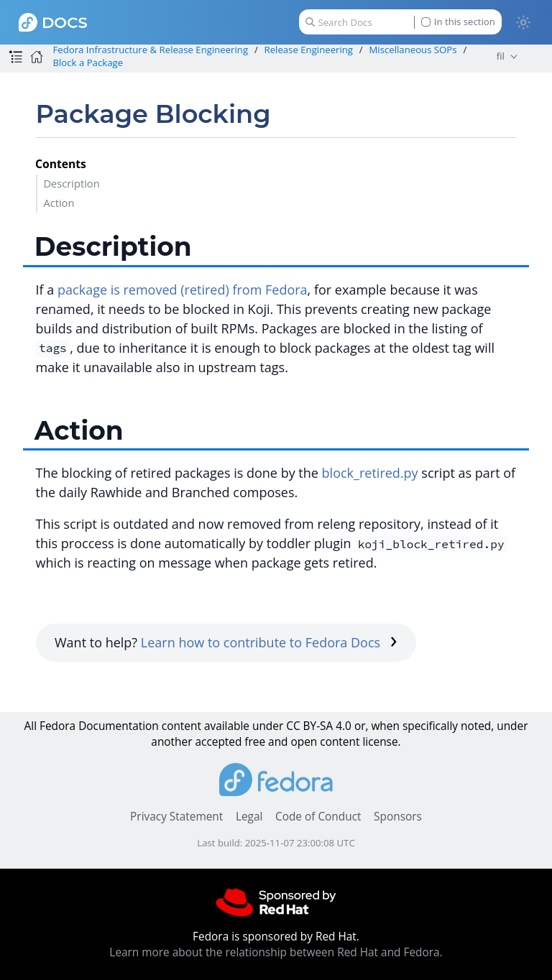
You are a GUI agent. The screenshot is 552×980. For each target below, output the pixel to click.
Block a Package (88, 63)
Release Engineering (309, 50)
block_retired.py (370, 473)
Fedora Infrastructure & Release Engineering (150, 50)
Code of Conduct (318, 817)
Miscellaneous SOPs (413, 50)
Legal (249, 817)
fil (501, 56)
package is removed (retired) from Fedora (183, 290)
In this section (458, 22)
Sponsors (398, 817)
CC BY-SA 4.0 (319, 726)
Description (71, 183)
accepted (218, 742)
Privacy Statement (176, 817)
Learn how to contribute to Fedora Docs (269, 642)
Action (59, 203)
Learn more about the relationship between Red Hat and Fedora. (276, 952)
